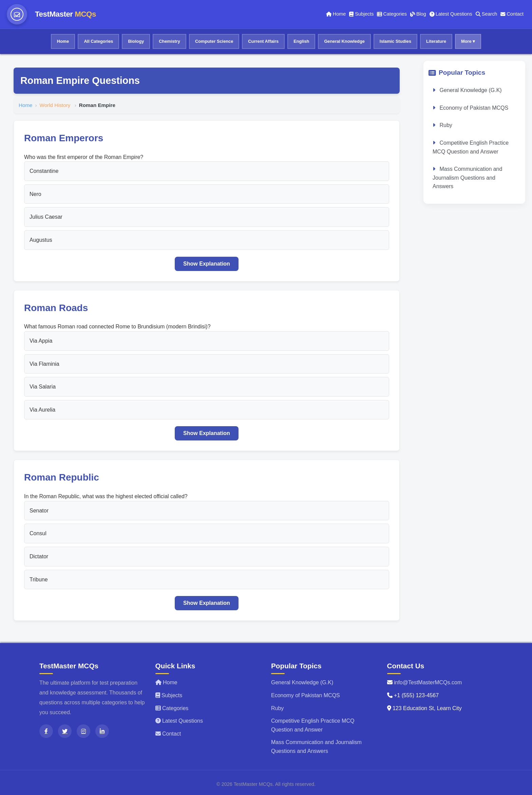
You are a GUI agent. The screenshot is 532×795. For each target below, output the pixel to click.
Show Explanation (207, 264)
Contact (512, 14)
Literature (436, 41)
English (301, 41)
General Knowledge (344, 41)
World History (56, 105)
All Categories (98, 41)
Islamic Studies (395, 41)
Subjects (361, 14)
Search (487, 14)
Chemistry (169, 41)
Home (336, 14)
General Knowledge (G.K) (470, 90)
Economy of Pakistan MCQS (473, 108)
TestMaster (65, 14)
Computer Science (214, 41)
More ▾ (468, 41)
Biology (136, 41)
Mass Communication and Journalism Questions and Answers (467, 178)
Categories (392, 14)
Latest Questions (451, 14)
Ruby (445, 125)
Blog (418, 14)
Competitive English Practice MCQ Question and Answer (471, 147)
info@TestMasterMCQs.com (428, 682)
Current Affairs (263, 41)
